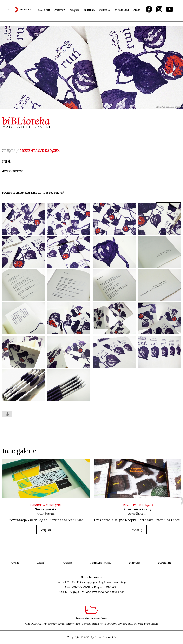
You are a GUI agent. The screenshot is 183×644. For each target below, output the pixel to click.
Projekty (105, 10)
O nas (15, 563)
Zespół (41, 563)
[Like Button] (7, 414)
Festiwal (89, 10)
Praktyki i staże (101, 563)
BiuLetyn (44, 10)
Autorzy (60, 10)
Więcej (46, 530)
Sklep (137, 10)
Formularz (165, 563)
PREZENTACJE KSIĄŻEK (46, 505)
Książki (74, 10)
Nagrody (135, 563)
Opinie (68, 563)
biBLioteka (122, 10)
